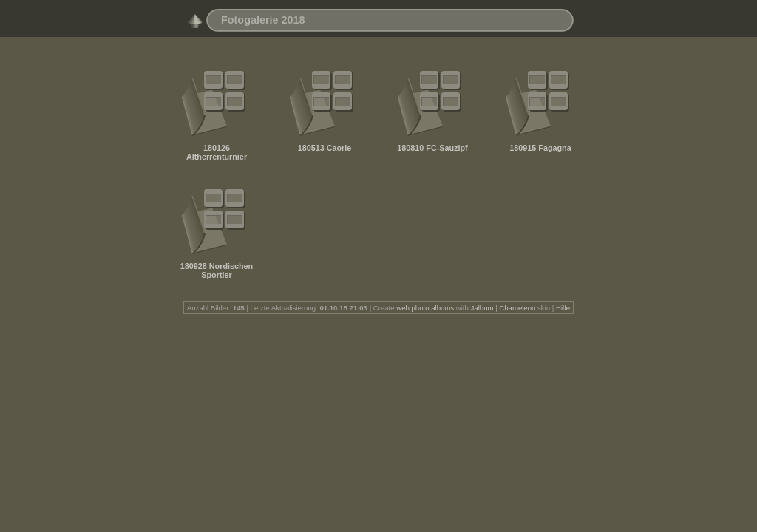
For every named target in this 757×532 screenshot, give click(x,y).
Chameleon (517, 308)
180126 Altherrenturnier (217, 152)
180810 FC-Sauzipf (432, 148)
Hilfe (563, 308)
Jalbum (482, 308)
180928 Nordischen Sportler (217, 270)
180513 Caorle (325, 148)
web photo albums (425, 308)
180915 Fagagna (540, 148)
